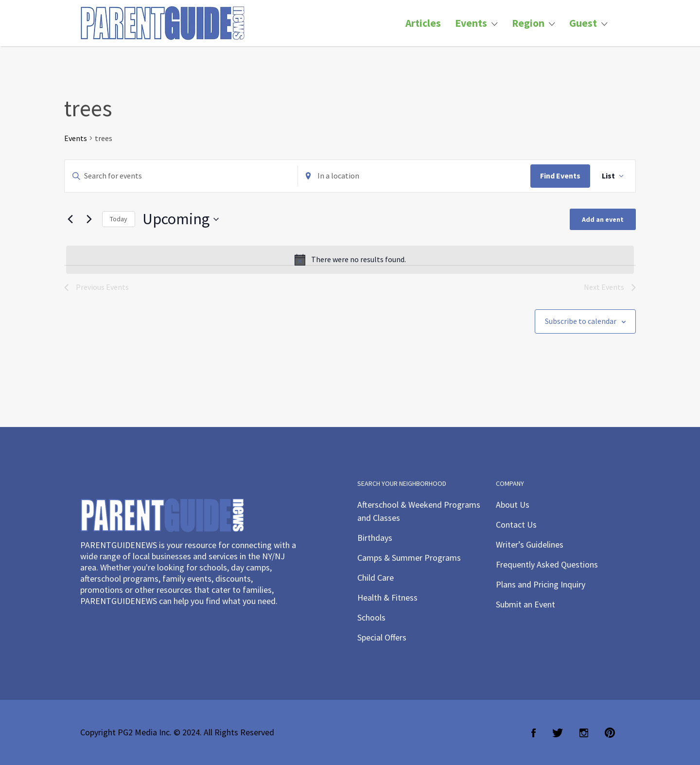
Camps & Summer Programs (409, 558)
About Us (513, 505)
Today (119, 219)
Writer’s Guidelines (530, 544)
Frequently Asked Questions (547, 564)
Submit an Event (525, 604)
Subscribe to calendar (581, 321)
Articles (423, 23)
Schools (371, 617)
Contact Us (516, 525)
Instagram (584, 733)
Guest (583, 23)
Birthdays (375, 538)
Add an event (603, 219)
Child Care (376, 578)
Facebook (534, 733)
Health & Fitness (387, 597)
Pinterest (610, 733)
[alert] (350, 260)
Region (528, 23)
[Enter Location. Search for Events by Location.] (414, 176)
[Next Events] (89, 219)
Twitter (558, 733)
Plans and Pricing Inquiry (541, 584)
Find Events (560, 176)
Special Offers (382, 637)
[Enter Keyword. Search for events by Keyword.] (181, 176)
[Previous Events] (70, 219)
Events (471, 23)
